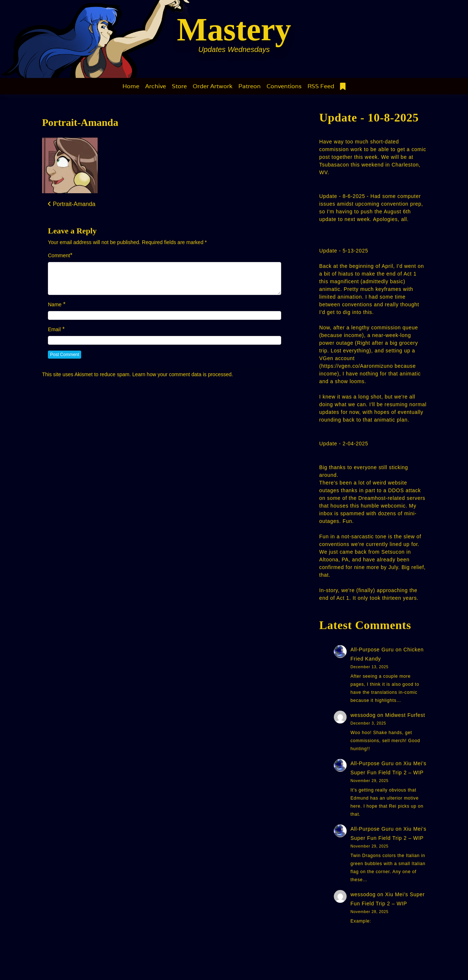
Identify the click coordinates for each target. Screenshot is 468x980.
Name (55, 304)
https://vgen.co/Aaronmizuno (357, 366)
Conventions (284, 86)
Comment (59, 255)
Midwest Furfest (405, 715)
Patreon (250, 86)
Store (179, 86)
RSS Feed (321, 86)
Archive (156, 86)
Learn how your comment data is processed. (183, 374)
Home (131, 86)
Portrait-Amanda (80, 122)
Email (54, 329)
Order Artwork (213, 86)
